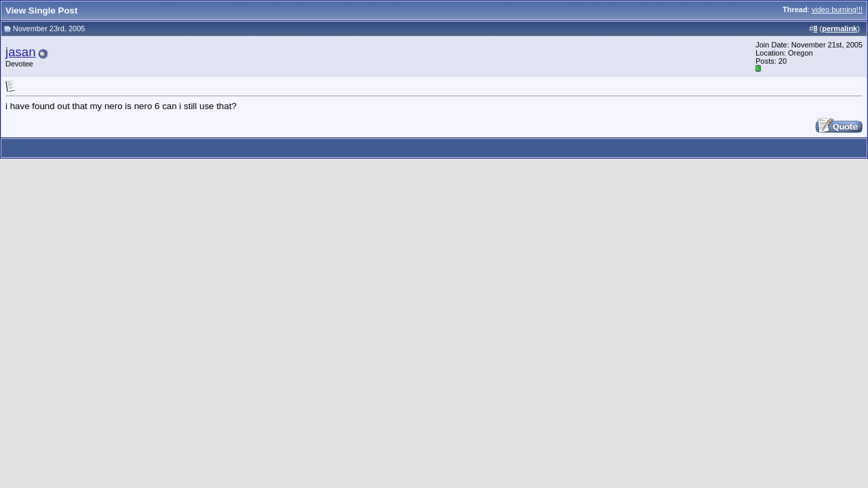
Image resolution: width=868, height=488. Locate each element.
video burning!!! (837, 9)
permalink (840, 28)
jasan (21, 52)
